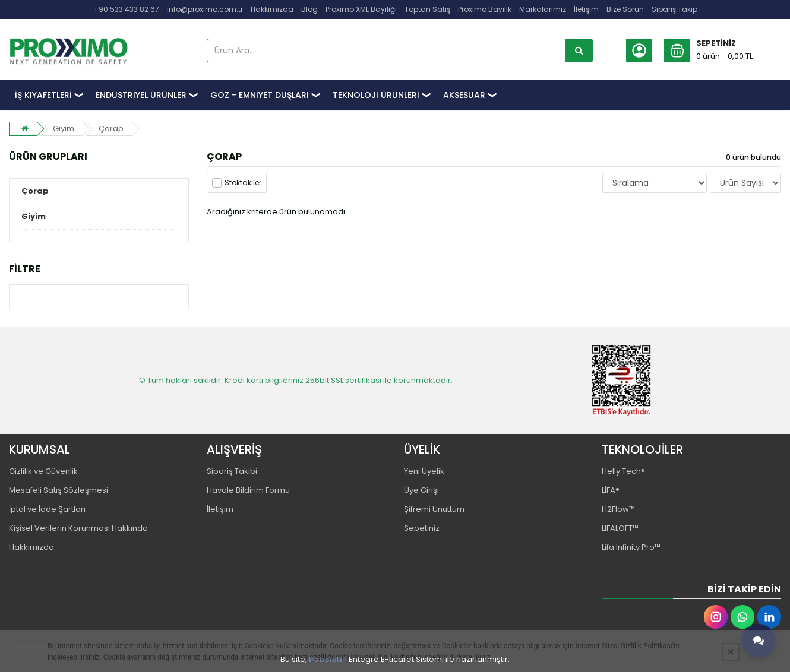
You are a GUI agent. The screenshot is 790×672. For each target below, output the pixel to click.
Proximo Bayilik (485, 9)
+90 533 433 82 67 (126, 9)
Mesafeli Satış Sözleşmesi (59, 490)
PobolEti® (328, 659)
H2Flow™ (618, 509)
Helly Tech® (623, 471)
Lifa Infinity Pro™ (631, 547)
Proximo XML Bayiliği (361, 9)
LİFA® (611, 490)
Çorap (111, 129)
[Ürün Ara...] (579, 50)
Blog (309, 9)
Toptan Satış (427, 9)
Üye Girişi (421, 490)
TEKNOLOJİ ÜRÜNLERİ (376, 95)
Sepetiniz (422, 528)
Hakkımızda (272, 9)
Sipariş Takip (674, 9)
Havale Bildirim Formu (248, 490)
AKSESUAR (464, 95)
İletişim (586, 9)
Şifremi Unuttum (434, 509)
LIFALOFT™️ (620, 528)
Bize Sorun (625, 9)
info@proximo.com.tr (205, 9)
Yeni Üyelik (424, 471)
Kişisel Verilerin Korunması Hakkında (78, 528)
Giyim (64, 129)
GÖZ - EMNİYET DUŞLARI (260, 95)
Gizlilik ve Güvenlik (43, 471)
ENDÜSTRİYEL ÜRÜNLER (141, 95)
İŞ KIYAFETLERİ (43, 95)
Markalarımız (543, 9)
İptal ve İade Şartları (47, 509)
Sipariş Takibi (232, 471)
